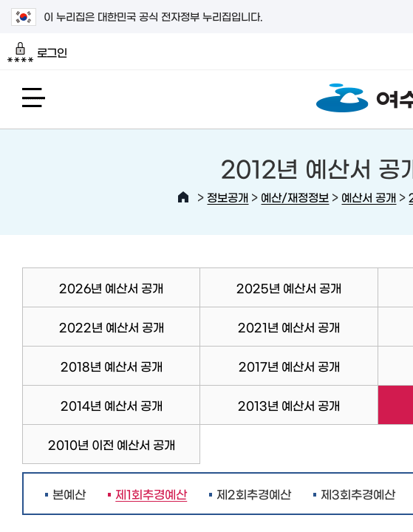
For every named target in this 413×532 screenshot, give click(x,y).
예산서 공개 (369, 197)
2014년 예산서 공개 (112, 405)
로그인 (37, 52)
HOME (183, 197)
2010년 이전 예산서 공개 (112, 444)
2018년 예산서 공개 (112, 366)
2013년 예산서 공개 (289, 405)
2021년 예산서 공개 (289, 327)
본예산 (69, 494)
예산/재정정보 (295, 197)
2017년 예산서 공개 (289, 366)
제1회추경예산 (147, 494)
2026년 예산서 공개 (111, 287)
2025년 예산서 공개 (289, 287)
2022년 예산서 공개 (112, 327)
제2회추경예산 (254, 494)
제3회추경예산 (358, 494)
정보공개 (228, 197)
